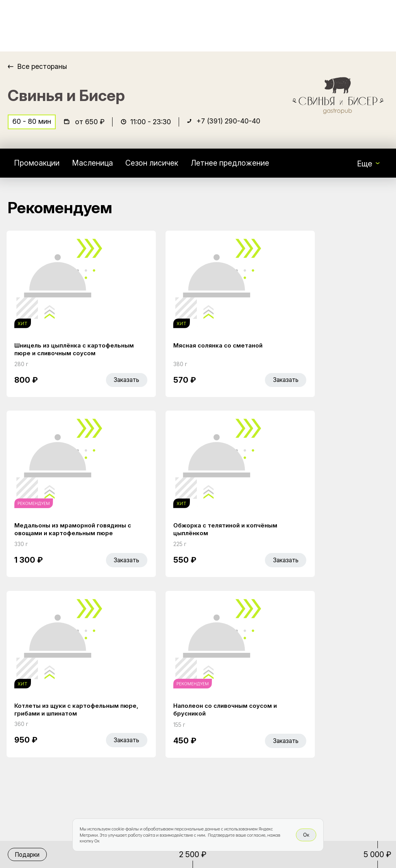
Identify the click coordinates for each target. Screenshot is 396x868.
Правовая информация (241, 740)
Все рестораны (43, 66)
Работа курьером (250, 702)
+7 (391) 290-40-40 (229, 122)
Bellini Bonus (162, 735)
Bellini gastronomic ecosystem (329, 714)
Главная (155, 702)
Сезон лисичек (155, 164)
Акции (151, 719)
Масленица (94, 164)
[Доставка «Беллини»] (46, 26)
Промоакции (37, 164)
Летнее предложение (235, 164)
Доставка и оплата (253, 719)
